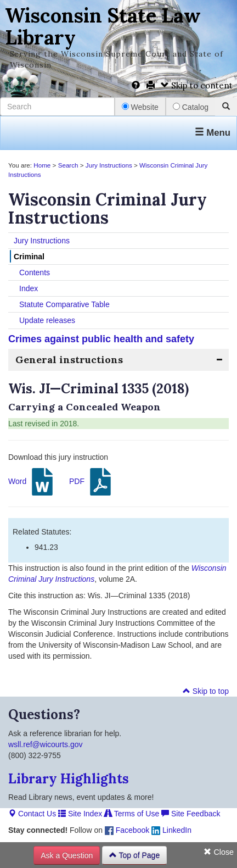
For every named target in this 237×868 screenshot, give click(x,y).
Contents (35, 272)
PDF (92, 482)
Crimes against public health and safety (101, 339)
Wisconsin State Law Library (103, 26)
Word (32, 482)
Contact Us (32, 814)
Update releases (47, 320)
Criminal (29, 257)
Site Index (80, 814)
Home (42, 165)
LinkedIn (171, 830)
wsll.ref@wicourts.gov (46, 744)
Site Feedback (191, 814)
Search (68, 165)
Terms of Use (132, 814)
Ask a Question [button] (67, 855)
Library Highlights (69, 779)
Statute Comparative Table (64, 304)
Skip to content (197, 85)
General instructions (69, 360)
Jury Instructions (109, 165)
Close (219, 852)
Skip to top (206, 691)
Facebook (127, 830)
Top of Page (134, 855)
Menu (213, 133)
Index (29, 288)
